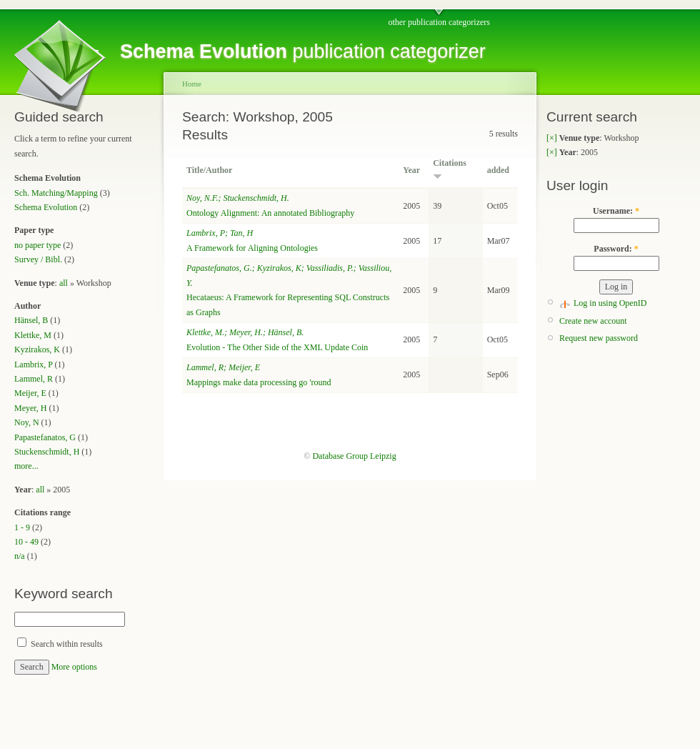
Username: (616, 211)
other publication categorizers (439, 22)
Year (411, 170)
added (498, 170)
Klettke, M (33, 335)
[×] (552, 138)
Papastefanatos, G (45, 437)
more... (26, 466)
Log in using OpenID (610, 303)
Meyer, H (31, 408)
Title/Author (209, 170)
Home (192, 84)
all (64, 283)
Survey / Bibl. (38, 259)
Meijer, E (30, 393)
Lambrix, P (34, 364)
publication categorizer (303, 51)
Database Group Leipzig (354, 456)
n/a (20, 556)
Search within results (60, 644)
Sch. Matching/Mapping (56, 193)
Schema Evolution (46, 207)
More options (74, 667)
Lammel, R (34, 379)
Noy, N (27, 422)
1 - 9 (22, 527)
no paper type (37, 245)
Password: (616, 249)
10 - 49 (26, 542)
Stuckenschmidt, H (47, 452)
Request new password (599, 338)
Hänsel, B (31, 320)
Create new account (593, 321)
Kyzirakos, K (37, 349)
